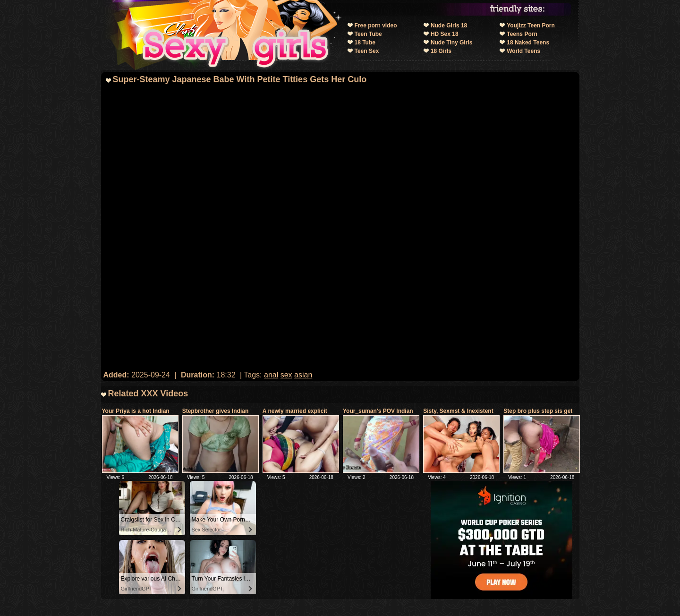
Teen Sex (367, 51)
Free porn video (376, 26)
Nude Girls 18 (449, 26)
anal (271, 375)
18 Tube (365, 43)
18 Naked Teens (528, 43)
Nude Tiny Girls (451, 43)
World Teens (523, 51)
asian (303, 375)
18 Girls (441, 51)
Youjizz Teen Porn (531, 26)
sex (286, 375)
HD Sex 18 (445, 34)
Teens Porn (522, 34)
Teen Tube (368, 34)
